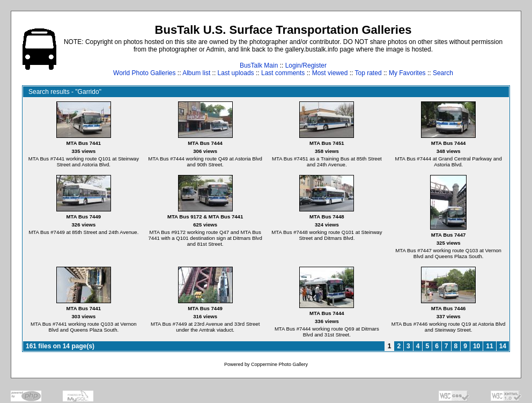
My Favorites (407, 73)
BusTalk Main (259, 65)
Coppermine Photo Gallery (279, 364)
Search (443, 73)
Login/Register (306, 65)
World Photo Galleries (145, 73)
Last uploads (236, 73)
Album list (196, 73)
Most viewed (330, 73)
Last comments (283, 73)
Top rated (368, 73)
